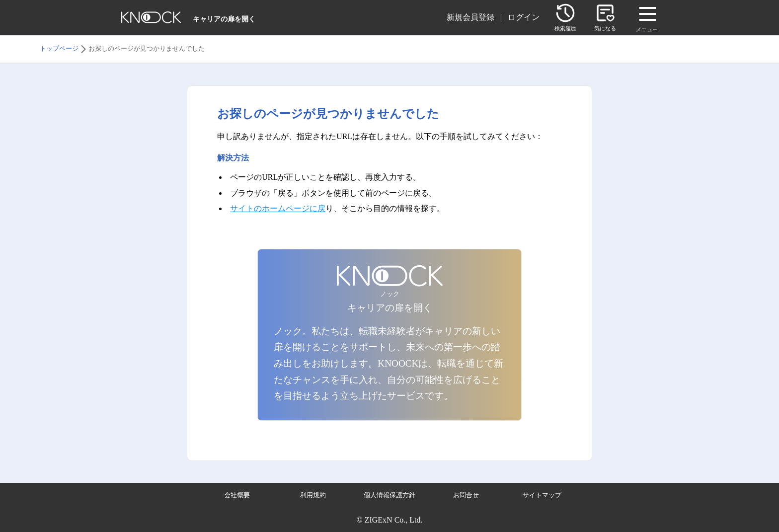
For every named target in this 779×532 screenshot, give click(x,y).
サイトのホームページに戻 (278, 208)
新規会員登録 (470, 17)
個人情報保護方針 (389, 495)
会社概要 (237, 495)
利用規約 (313, 495)
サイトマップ (542, 495)
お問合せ (466, 495)
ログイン (524, 17)
